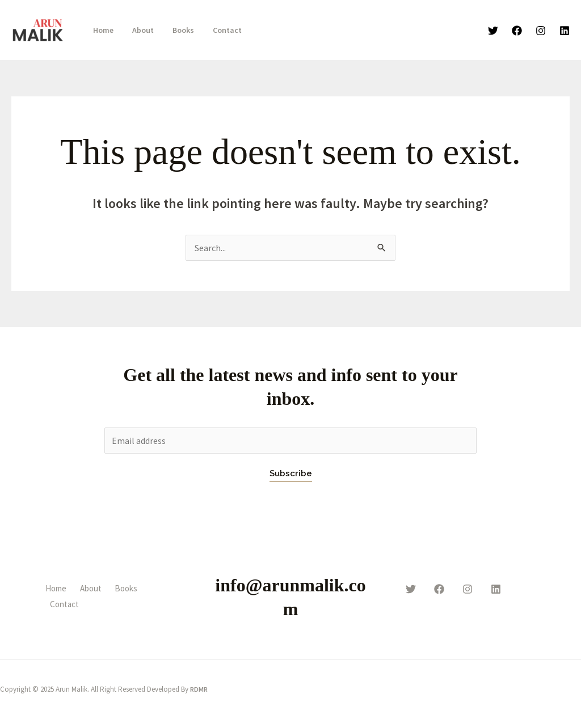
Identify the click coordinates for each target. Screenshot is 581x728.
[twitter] (411, 589)
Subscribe (291, 473)
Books (176, 30)
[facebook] (439, 589)
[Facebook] (517, 31)
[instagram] (468, 589)
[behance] (496, 589)
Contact (218, 30)
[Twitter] (493, 31)
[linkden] (565, 31)
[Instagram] (541, 31)
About (139, 30)
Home (102, 30)
